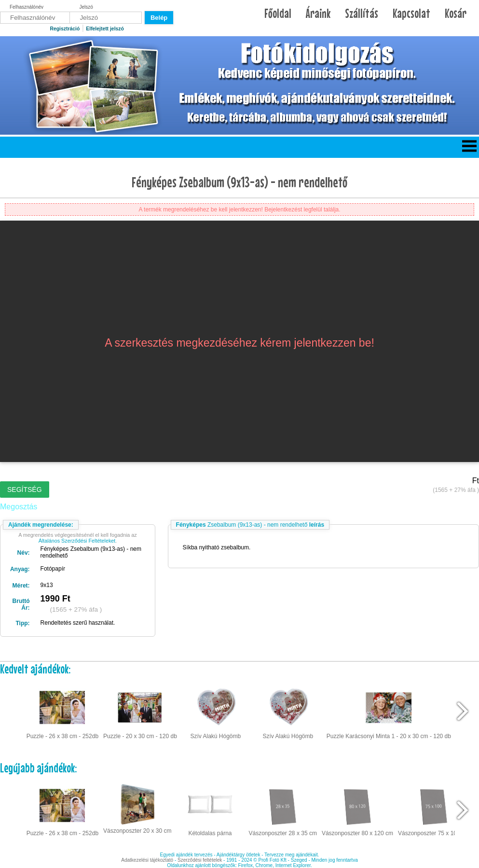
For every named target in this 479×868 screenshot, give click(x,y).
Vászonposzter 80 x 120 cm (357, 809)
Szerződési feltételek (200, 860)
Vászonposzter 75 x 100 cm (434, 809)
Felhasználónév (27, 7)
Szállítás (362, 13)
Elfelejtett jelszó (105, 29)
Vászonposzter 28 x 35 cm (282, 809)
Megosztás (19, 507)
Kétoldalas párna (210, 809)
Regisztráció (65, 29)
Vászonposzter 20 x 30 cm (137, 808)
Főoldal (278, 13)
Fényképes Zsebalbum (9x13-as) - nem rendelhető (239, 182)
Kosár (456, 13)
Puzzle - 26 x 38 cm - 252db (62, 712)
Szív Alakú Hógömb (215, 712)
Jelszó (86, 7)
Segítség (25, 490)
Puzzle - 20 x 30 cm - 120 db (140, 712)
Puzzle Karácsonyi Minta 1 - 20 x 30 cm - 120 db (389, 712)
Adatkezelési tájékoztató (147, 860)
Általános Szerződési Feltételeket (77, 541)
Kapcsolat (411, 13)
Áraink (318, 13)
